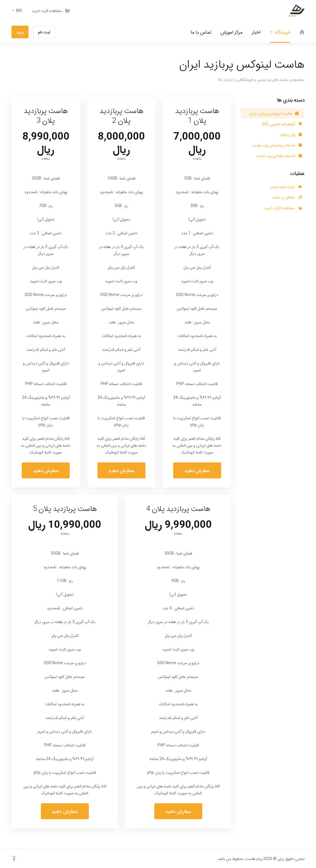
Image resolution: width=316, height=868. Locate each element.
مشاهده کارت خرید (283, 208)
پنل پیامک (291, 134)
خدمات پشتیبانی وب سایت (277, 145)
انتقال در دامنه (287, 197)
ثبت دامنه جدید (286, 187)
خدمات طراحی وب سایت (279, 156)
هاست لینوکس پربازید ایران (274, 113)
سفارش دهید (197, 470)
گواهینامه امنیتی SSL (282, 124)
